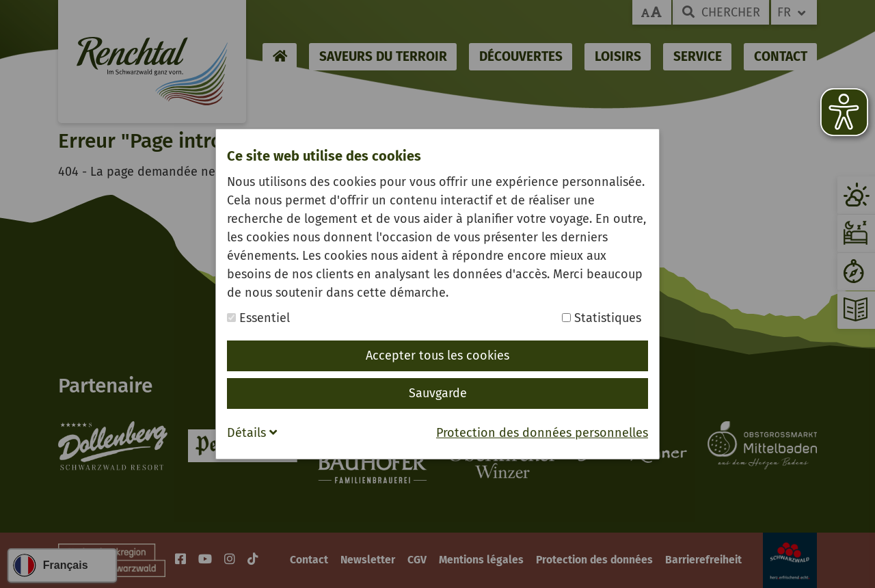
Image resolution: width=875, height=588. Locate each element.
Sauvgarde (438, 393)
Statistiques (602, 318)
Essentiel (258, 318)
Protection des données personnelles (542, 433)
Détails (252, 433)
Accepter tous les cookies (437, 356)
